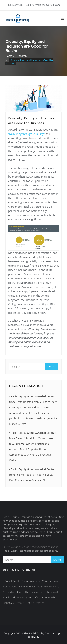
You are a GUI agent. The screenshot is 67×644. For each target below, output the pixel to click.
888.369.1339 (15, 5)
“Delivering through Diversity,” (27, 134)
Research (21, 56)
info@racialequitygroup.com (43, 5)
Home (9, 56)
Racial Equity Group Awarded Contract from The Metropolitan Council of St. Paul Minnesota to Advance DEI (33, 475)
